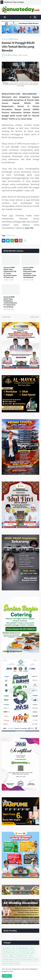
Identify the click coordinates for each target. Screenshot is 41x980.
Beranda (5, 39)
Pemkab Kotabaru (29, 960)
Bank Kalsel (9, 948)
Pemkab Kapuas (10, 960)
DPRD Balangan (26, 948)
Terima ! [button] (7, 976)
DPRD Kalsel (14, 39)
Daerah (8, 956)
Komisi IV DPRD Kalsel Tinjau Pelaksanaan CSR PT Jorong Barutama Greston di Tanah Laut (10, 272)
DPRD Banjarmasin (11, 952)
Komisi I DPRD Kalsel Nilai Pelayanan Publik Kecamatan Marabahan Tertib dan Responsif (30, 272)
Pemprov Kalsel (11, 963)
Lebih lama (34, 317)
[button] (35, 2)
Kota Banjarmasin (24, 956)
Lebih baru (7, 317)
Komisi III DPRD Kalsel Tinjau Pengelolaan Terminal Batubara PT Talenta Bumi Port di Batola (10, 302)
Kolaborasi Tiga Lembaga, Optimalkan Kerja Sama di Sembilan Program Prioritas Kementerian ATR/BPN (18, 2)
